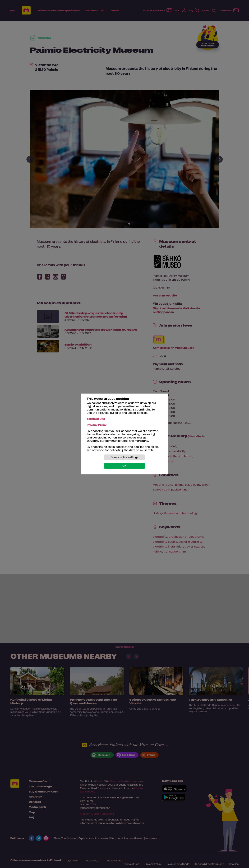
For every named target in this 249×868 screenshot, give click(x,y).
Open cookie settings (124, 457)
